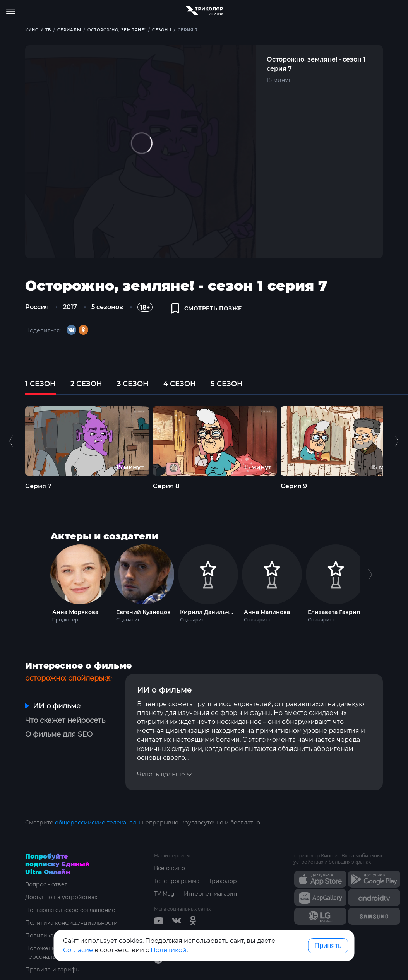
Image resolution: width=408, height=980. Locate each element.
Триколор (223, 881)
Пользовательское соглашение (70, 910)
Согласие (78, 950)
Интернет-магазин (210, 894)
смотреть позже (207, 308)
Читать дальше (161, 774)
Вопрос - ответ (46, 884)
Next (370, 582)
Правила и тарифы (52, 970)
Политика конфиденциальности (71, 923)
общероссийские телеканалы (98, 823)
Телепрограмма (177, 881)
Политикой (169, 950)
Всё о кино (170, 868)
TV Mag (164, 894)
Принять (328, 946)
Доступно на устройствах (61, 897)
